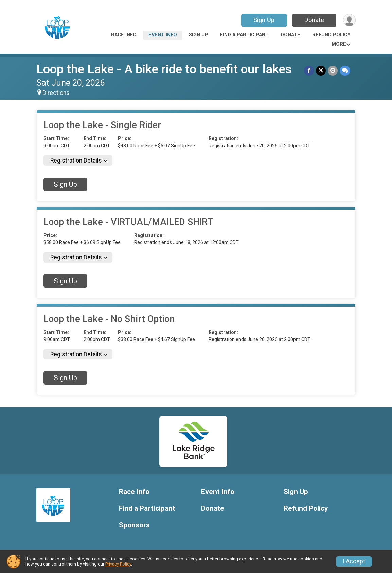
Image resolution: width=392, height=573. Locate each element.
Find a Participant (244, 35)
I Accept (354, 561)
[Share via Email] (333, 71)
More (339, 44)
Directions (56, 93)
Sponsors (134, 525)
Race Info (124, 35)
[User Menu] (349, 20)
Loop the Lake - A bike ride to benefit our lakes (164, 69)
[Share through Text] (345, 71)
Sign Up (264, 20)
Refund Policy (331, 35)
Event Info (163, 35)
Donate (314, 20)
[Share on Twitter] (321, 71)
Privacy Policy (118, 564)
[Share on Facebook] (309, 71)
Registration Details (76, 161)
